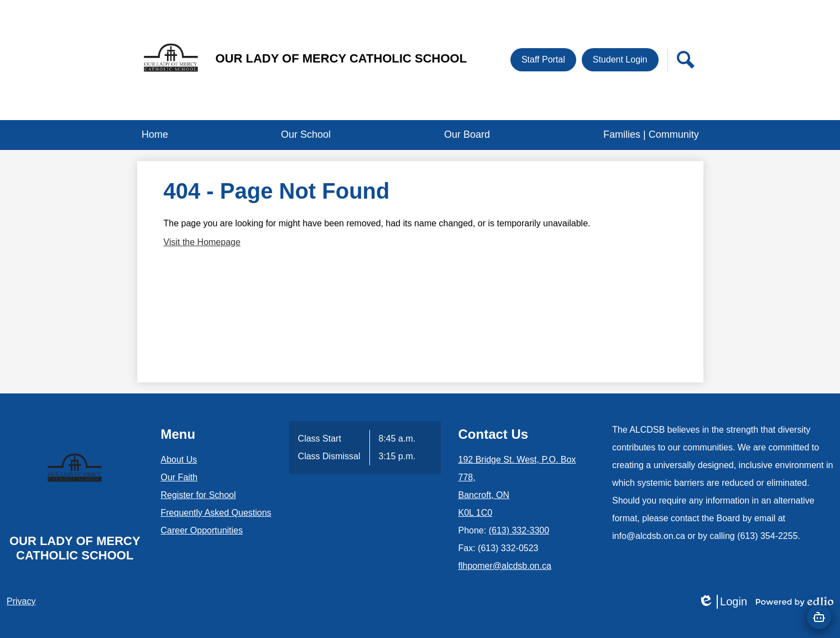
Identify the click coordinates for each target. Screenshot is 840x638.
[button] (306, 135)
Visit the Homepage (202, 242)
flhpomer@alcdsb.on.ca (505, 566)
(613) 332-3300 (519, 530)
